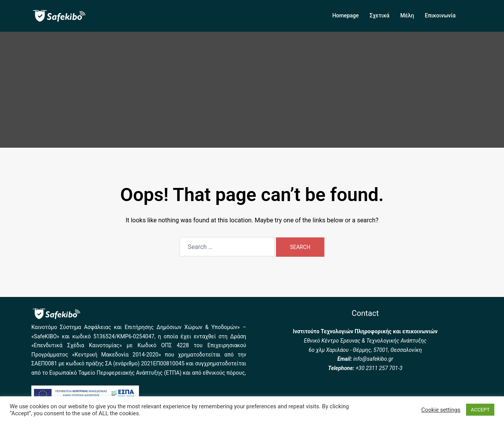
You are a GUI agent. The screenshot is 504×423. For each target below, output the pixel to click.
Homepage (345, 15)
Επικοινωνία (441, 15)
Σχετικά (380, 15)
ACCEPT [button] (480, 410)
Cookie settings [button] (441, 410)
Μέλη (407, 15)
